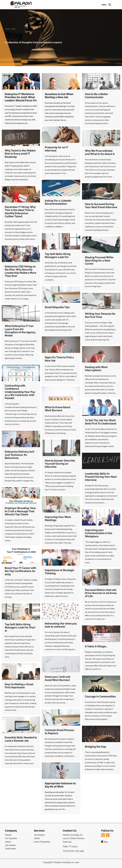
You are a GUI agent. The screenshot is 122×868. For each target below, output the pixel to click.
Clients (8, 844)
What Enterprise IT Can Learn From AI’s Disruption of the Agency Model (20, 333)
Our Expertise (11, 840)
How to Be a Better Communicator (97, 98)
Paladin (8, 837)
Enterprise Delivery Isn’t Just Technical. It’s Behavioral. (19, 457)
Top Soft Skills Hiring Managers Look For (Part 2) (20, 630)
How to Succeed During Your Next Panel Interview (101, 208)
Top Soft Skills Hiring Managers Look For (58, 258)
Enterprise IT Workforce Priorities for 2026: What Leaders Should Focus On (21, 99)
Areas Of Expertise (42, 844)
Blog (14, 31)
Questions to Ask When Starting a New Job (59, 98)
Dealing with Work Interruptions (96, 371)
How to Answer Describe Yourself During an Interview (60, 466)
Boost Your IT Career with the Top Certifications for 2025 (20, 573)
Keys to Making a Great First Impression (19, 688)
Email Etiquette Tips (57, 309)
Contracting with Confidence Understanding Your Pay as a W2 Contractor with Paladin (20, 394)
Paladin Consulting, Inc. (64, 864)
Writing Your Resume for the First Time (100, 317)
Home (8, 31)
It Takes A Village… (96, 648)
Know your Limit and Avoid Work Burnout (57, 680)
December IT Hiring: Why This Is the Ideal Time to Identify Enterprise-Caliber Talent (20, 214)
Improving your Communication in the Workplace (99, 535)
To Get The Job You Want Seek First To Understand (101, 424)
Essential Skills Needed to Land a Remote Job (21, 741)
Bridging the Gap (96, 749)
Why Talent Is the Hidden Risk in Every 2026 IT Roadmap (20, 156)
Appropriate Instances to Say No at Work (60, 787)
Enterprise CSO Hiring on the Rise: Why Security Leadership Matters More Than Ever (20, 273)
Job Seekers (10, 847)
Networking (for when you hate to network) (61, 627)
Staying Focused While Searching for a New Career (99, 263)
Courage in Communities (100, 698)
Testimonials (10, 851)
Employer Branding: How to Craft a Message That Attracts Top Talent (20, 513)
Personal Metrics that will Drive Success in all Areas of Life (101, 595)
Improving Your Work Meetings (58, 521)
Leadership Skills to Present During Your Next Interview (101, 479)
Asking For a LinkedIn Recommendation (58, 204)
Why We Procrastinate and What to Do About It (100, 154)
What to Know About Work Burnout (58, 411)
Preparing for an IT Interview (56, 151)
